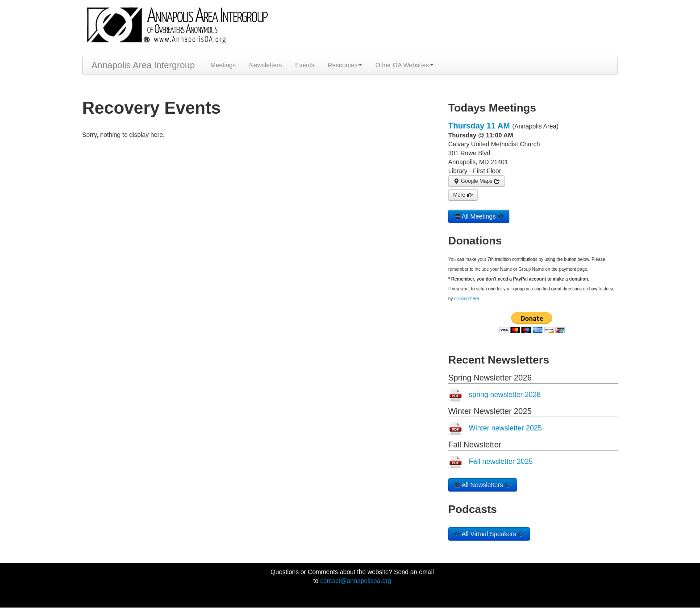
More (463, 195)
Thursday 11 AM (479, 126)
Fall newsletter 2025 (501, 461)
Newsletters (265, 65)
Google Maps (477, 181)
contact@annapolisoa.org (356, 581)
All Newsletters (483, 485)
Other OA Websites (404, 65)
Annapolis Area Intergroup (143, 65)
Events (305, 65)
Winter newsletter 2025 (505, 428)
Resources (345, 65)
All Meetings (479, 216)
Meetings (223, 65)
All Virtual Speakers (489, 534)
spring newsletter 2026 (505, 395)
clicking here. (467, 299)
